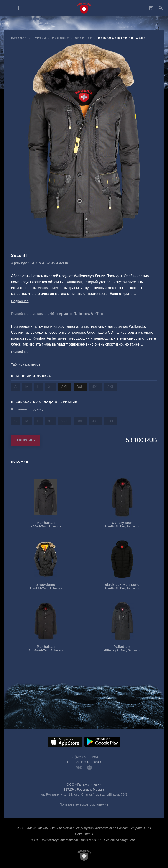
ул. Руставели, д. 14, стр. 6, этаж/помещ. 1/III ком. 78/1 (84, 794)
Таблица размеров (26, 364)
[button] (16, 10)
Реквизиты (84, 834)
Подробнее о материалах (31, 314)
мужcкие (60, 38)
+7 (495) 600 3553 (84, 757)
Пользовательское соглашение (84, 804)
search (161, 8)
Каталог (19, 38)
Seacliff (84, 38)
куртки (39, 38)
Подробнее (20, 301)
